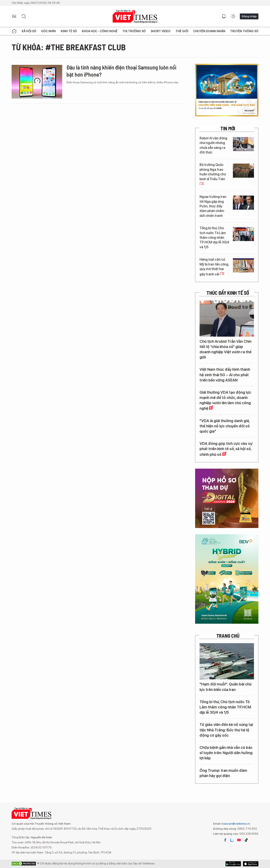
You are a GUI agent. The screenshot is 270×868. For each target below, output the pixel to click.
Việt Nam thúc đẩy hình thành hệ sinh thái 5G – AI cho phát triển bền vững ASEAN (225, 375)
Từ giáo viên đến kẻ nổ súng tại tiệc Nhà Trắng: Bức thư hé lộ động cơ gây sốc (226, 730)
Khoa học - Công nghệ (100, 31)
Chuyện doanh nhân (209, 31)
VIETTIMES (135, 17)
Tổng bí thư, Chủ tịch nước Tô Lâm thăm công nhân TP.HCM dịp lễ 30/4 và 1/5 (214, 238)
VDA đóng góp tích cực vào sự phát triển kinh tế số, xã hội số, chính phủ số (226, 449)
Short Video (161, 31)
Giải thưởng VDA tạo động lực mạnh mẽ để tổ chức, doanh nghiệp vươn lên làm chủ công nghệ (225, 400)
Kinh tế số (69, 31)
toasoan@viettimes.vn (236, 824)
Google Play (251, 864)
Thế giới (182, 31)
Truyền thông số (244, 31)
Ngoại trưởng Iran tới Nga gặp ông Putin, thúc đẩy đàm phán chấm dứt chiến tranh (213, 206)
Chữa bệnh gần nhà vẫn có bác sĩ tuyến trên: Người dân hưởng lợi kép (226, 753)
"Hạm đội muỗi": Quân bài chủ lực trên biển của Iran (225, 687)
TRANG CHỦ (228, 636)
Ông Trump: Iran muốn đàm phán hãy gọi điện (223, 773)
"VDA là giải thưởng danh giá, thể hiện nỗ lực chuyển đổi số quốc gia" (225, 426)
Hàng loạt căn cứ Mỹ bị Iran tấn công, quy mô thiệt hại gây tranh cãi (214, 267)
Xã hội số (29, 31)
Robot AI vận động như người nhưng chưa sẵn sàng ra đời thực (213, 145)
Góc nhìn (48, 31)
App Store (233, 864)
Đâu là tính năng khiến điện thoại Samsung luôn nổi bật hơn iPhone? (121, 71)
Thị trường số (134, 31)
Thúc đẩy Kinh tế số (228, 293)
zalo (232, 840)
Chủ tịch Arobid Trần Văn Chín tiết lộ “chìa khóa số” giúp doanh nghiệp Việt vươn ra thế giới (225, 349)
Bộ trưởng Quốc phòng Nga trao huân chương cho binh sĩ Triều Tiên (213, 174)
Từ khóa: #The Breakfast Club (69, 47)
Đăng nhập (249, 16)
